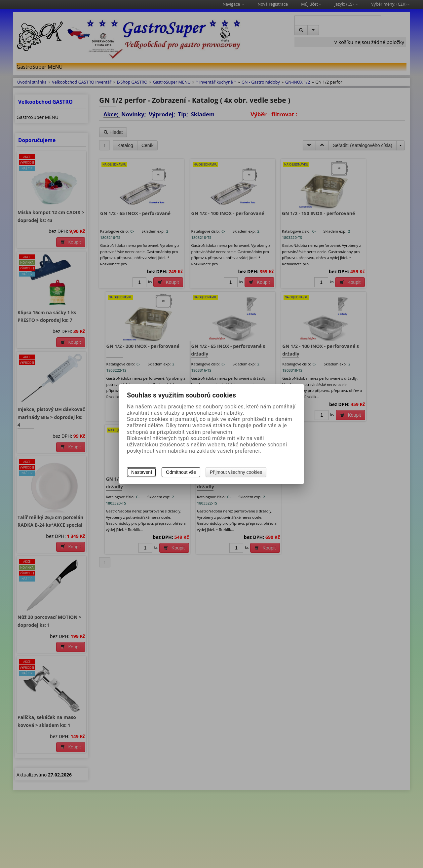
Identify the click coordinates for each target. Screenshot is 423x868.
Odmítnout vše (181, 472)
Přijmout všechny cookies (236, 472)
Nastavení (142, 472)
